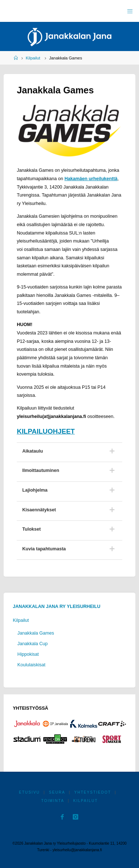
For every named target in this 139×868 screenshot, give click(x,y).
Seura (57, 792)
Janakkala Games (36, 633)
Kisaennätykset (39, 510)
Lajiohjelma (35, 490)
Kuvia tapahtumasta (44, 549)
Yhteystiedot (93, 792)
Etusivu (29, 792)
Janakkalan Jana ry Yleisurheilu (57, 607)
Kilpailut (33, 58)
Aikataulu (33, 451)
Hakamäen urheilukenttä (91, 179)
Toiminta (53, 801)
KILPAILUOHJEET (46, 431)
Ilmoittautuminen (41, 470)
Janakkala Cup (33, 644)
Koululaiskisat (31, 665)
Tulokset (31, 529)
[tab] (69, 451)
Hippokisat (28, 654)
